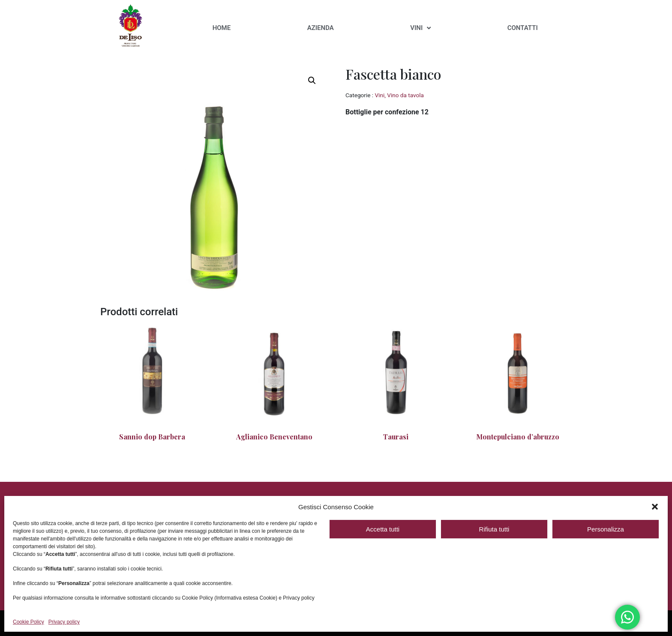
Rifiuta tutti (494, 529)
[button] (655, 507)
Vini (379, 95)
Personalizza (606, 529)
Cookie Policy (28, 622)
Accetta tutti (383, 529)
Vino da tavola (405, 95)
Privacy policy (64, 622)
